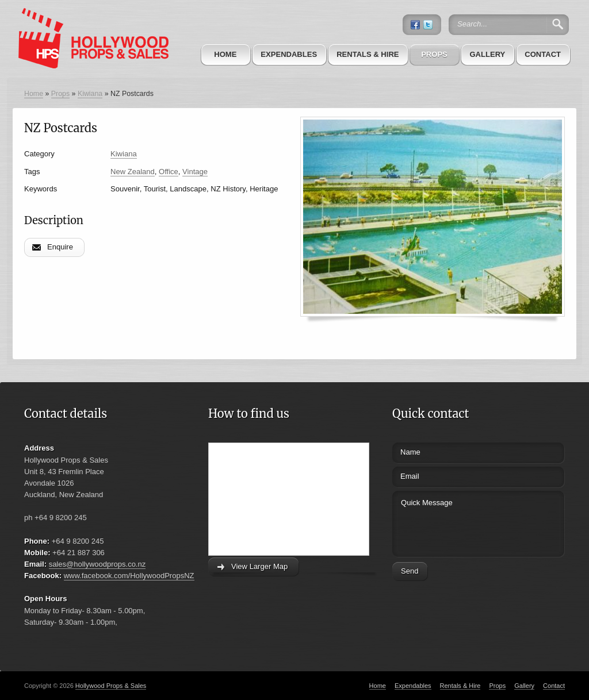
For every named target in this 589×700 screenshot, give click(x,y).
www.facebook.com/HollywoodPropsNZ (129, 576)
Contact (543, 54)
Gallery (487, 54)
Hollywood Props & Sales (111, 686)
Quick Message (457, 522)
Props (434, 54)
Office (169, 172)
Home (225, 54)
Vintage (195, 172)
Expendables (289, 54)
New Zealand (133, 172)
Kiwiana (90, 94)
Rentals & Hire (368, 54)
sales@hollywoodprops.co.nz (97, 564)
